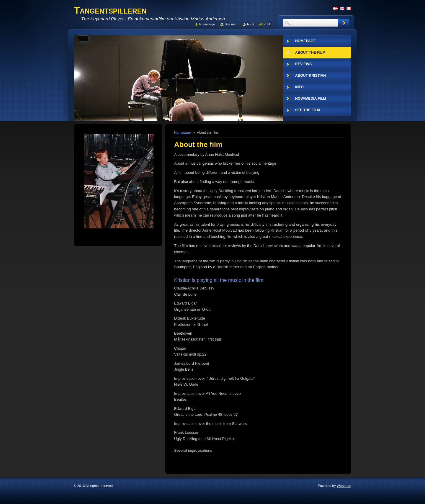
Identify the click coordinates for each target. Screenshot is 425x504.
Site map (231, 24)
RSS (250, 24)
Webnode (344, 486)
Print (267, 24)
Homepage (182, 132)
